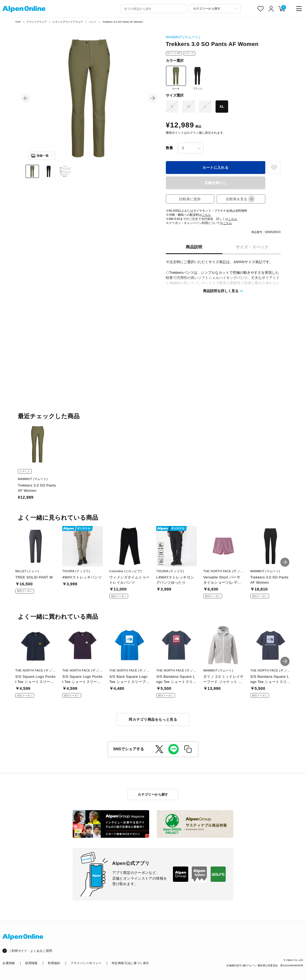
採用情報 (31, 963)
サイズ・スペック (252, 247)
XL (222, 107)
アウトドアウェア (37, 22)
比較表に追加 (190, 199)
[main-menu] (299, 9)
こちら (206, 215)
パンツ (93, 22)
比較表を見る (240, 199)
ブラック (198, 78)
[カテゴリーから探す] (215, 9)
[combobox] (154, 9)
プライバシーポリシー (86, 963)
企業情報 (9, 963)
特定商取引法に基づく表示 (130, 963)
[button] (26, 98)
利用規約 (54, 963)
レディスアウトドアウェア (68, 22)
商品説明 (194, 247)
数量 (169, 148)
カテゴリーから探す (153, 795)
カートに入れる (216, 168)
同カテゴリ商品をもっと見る (153, 719)
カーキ (176, 78)
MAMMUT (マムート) (183, 37)
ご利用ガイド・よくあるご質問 (30, 951)
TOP (18, 22)
